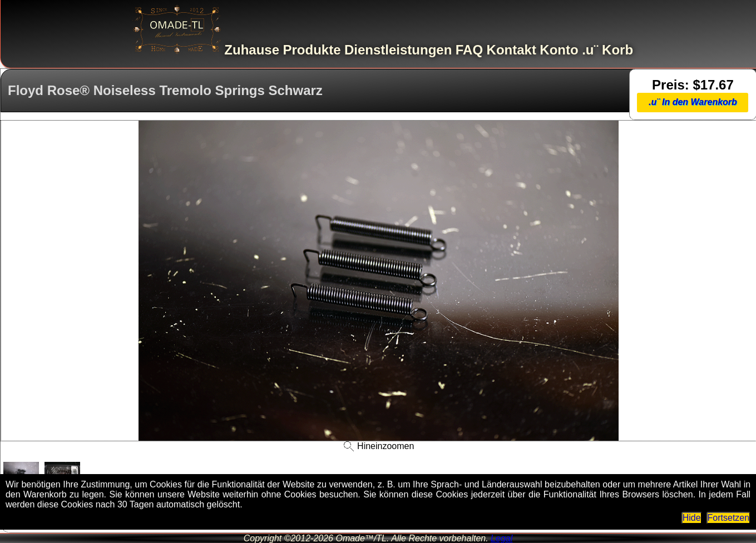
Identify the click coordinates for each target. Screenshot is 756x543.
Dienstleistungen (398, 50)
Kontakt (512, 50)
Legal (501, 538)
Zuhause (252, 50)
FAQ (469, 50)
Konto (559, 50)
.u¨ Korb (607, 50)
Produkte (312, 50)
